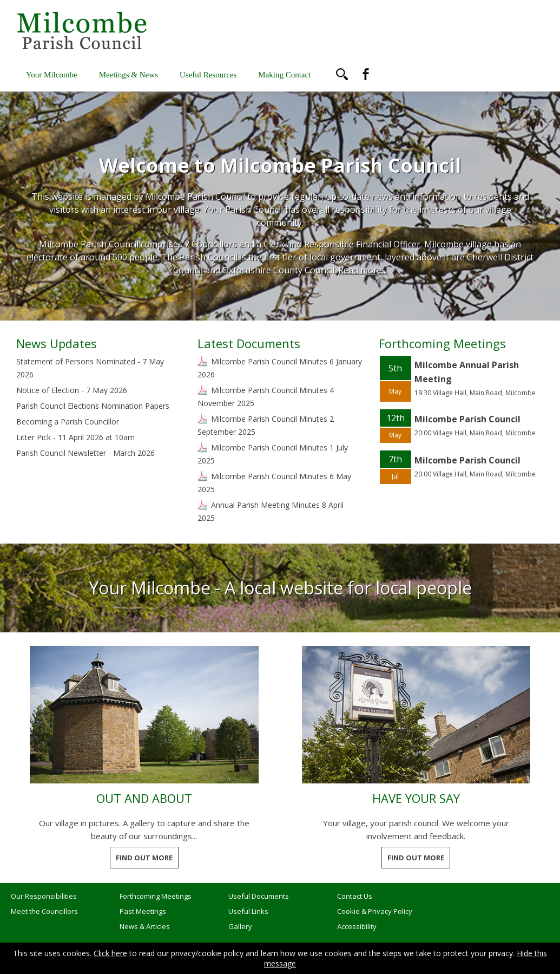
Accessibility (357, 926)
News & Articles (145, 926)
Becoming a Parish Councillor (68, 421)
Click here (110, 953)
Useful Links (248, 911)
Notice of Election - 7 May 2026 (72, 390)
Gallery (240, 926)
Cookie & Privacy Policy (375, 911)
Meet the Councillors (44, 911)
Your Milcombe (52, 75)
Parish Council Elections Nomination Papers (93, 406)
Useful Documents (259, 896)
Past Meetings (143, 911)
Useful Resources (208, 75)
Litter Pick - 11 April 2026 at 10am (75, 437)
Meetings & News (129, 75)
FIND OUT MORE (144, 858)
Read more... (363, 270)
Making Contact (284, 75)
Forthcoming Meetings (156, 896)
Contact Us (355, 896)
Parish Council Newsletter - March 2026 (85, 453)
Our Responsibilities (44, 896)
